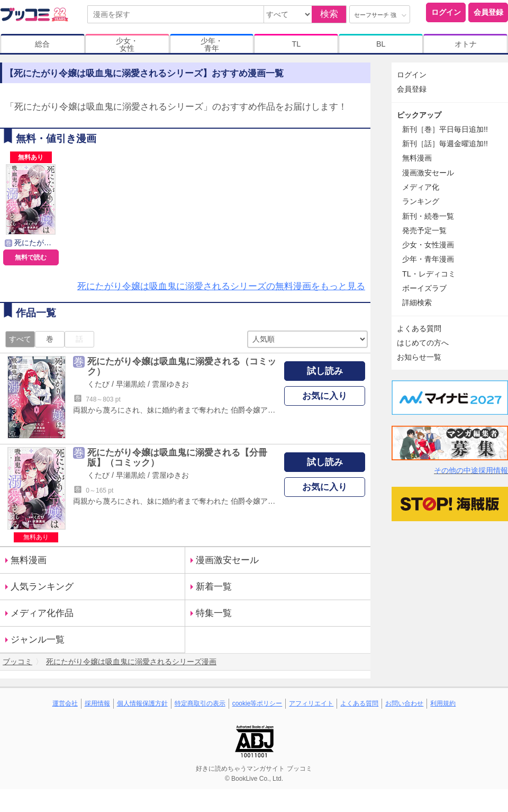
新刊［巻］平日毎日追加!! (445, 129)
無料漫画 (29, 560)
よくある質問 (419, 328)
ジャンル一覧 (38, 640)
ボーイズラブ (424, 288)
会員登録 (488, 12)
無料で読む (31, 257)
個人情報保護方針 (142, 703)
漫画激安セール (227, 560)
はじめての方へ (423, 343)
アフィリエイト (311, 703)
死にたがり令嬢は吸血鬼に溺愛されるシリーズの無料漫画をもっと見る (221, 286)
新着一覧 (214, 587)
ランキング (421, 201)
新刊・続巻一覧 (428, 216)
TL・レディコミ (429, 274)
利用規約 (443, 703)
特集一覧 (214, 613)
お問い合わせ (404, 703)
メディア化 (421, 187)
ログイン (446, 12)
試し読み (325, 371)
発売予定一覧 (424, 230)
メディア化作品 (42, 613)
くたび (98, 384)
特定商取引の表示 (200, 703)
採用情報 (97, 703)
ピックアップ (419, 115)
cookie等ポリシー (257, 703)
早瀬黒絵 (131, 384)
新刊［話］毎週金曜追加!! (445, 144)
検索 (329, 14)
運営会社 (65, 703)
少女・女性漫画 (428, 245)
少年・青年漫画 (428, 259)
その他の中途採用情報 (471, 470)
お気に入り (325, 396)
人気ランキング (42, 587)
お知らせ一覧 (419, 357)
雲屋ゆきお (170, 384)
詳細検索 (417, 302)
